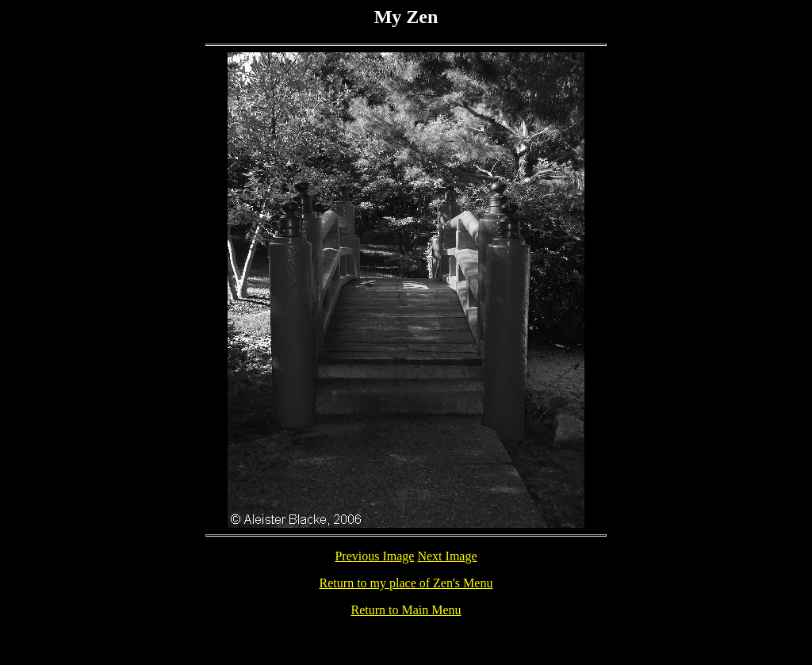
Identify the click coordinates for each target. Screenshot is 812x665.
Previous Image (374, 556)
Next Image (447, 556)
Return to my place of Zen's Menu (406, 583)
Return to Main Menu (406, 610)
